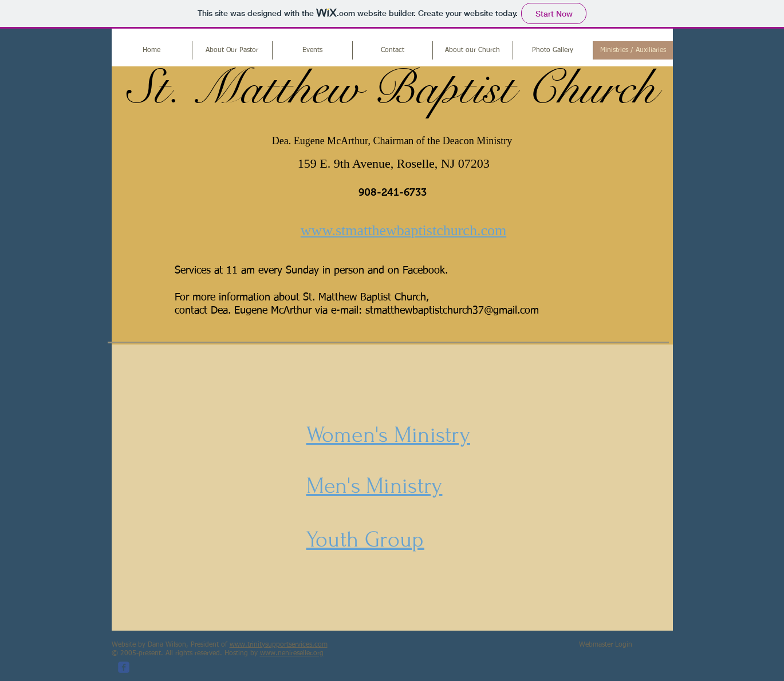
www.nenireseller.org (292, 654)
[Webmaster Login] (606, 646)
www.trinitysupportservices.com (279, 645)
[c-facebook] (124, 667)
